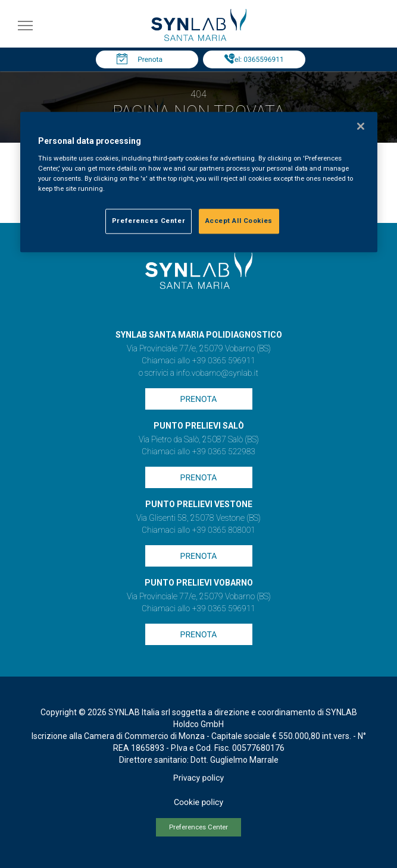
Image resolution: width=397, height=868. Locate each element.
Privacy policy (198, 778)
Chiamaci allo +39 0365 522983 (198, 452)
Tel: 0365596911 (257, 59)
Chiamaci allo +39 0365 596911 (198, 361)
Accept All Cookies (239, 221)
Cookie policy (198, 803)
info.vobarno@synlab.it (217, 373)
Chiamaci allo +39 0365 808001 (198, 530)
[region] (199, 182)
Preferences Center (198, 827)
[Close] (361, 126)
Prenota (150, 59)
